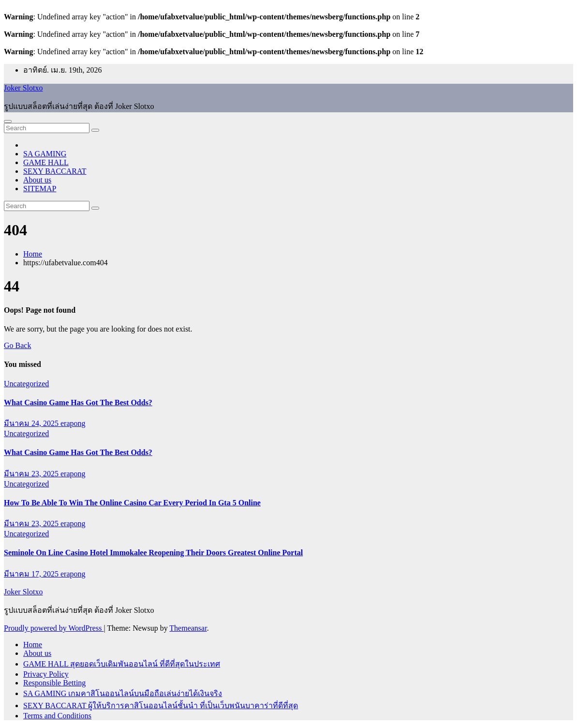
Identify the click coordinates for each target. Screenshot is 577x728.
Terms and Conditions (57, 716)
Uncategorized (26, 384)
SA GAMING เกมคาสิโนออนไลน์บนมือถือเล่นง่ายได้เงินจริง (123, 693)
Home (33, 254)
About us (37, 180)
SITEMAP (40, 189)
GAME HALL (46, 162)
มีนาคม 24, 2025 (32, 423)
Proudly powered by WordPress (54, 628)
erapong (73, 423)
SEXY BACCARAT (55, 171)
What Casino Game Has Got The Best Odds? (78, 402)
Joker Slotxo (23, 88)
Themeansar (188, 628)
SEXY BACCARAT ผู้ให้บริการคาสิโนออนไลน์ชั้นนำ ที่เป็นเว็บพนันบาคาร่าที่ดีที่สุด (161, 705)
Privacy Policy (46, 674)
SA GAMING (45, 154)
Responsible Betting (54, 683)
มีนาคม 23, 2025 (32, 474)
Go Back (17, 345)
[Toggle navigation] (8, 121)
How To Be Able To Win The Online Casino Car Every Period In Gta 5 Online (132, 503)
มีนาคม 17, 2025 (32, 574)
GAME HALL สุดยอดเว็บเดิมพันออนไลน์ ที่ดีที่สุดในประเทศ (122, 664)
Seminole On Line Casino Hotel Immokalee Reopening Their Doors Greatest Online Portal (153, 553)
